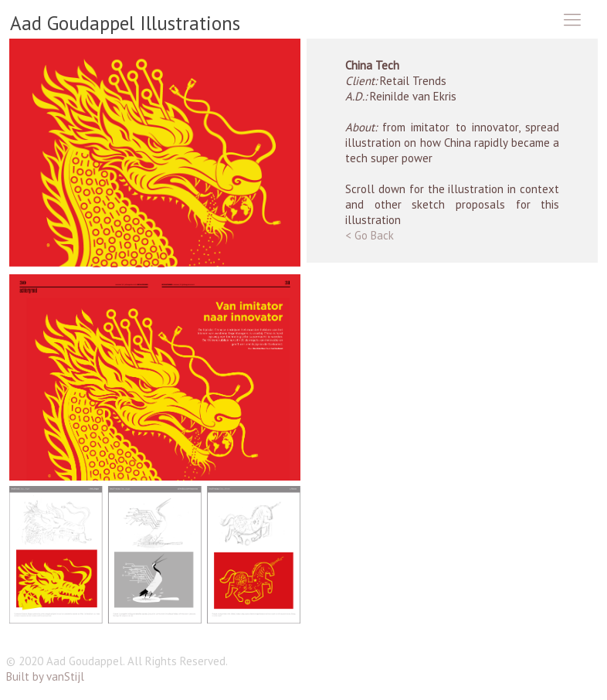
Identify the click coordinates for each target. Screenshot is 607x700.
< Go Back (370, 235)
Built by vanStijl (45, 676)
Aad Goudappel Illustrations (125, 23)
